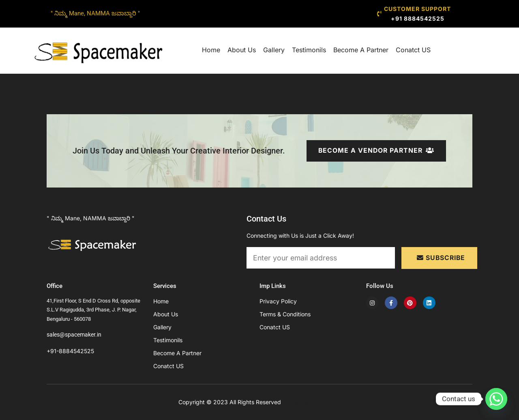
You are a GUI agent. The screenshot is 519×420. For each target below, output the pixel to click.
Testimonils (309, 50)
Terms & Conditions (285, 314)
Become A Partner (361, 50)
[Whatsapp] (496, 399)
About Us (242, 50)
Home (211, 50)
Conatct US (413, 50)
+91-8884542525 (70, 351)
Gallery (274, 50)
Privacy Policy (278, 301)
